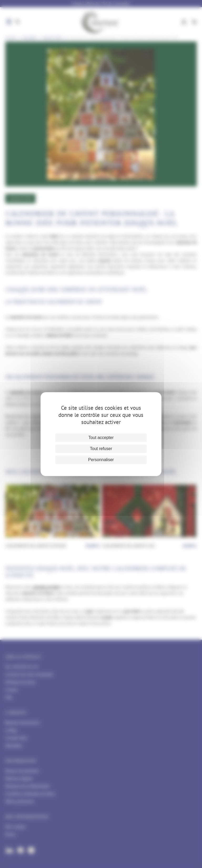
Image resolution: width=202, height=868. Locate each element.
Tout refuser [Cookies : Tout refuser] (101, 449)
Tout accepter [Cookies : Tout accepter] (101, 438)
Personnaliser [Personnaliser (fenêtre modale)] (101, 460)
